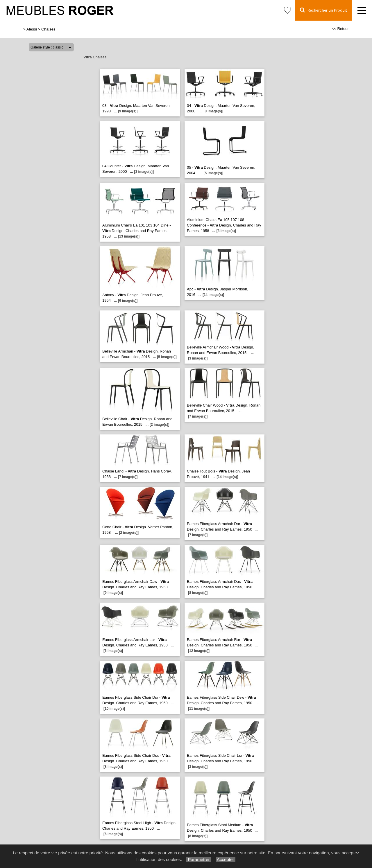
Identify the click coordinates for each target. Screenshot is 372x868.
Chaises (48, 29)
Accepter (226, 859)
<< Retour (340, 29)
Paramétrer (199, 859)
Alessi (32, 29)
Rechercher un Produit (323, 10)
